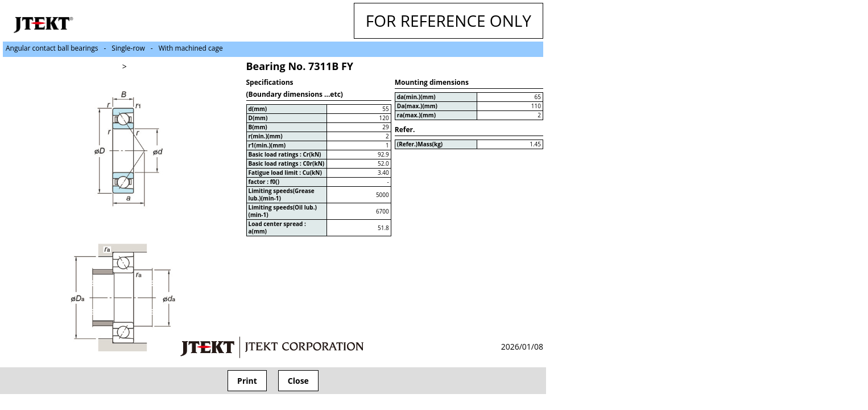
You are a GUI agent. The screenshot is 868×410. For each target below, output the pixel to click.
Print (247, 381)
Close (298, 381)
